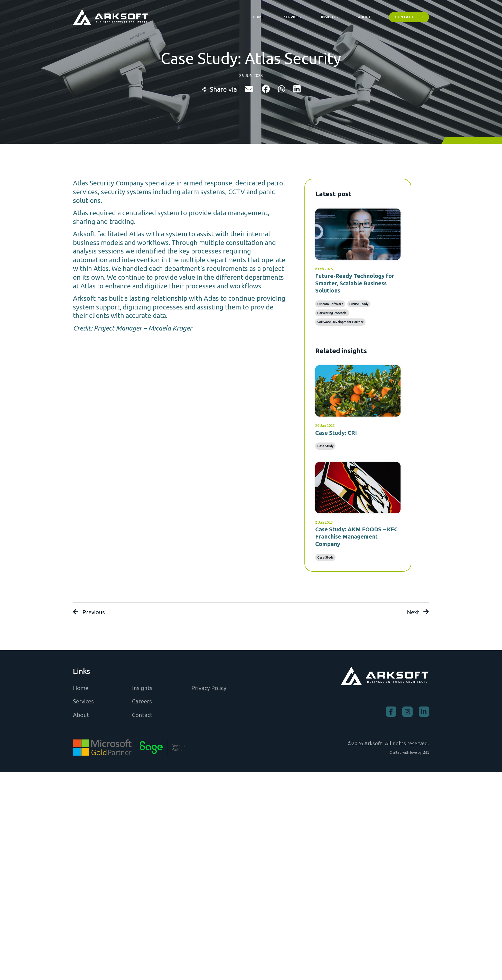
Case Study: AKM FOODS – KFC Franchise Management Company (356, 536)
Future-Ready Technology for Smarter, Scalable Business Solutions (355, 283)
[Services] (292, 17)
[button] (249, 89)
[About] (365, 17)
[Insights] (329, 17)
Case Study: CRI (336, 433)
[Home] (258, 17)
